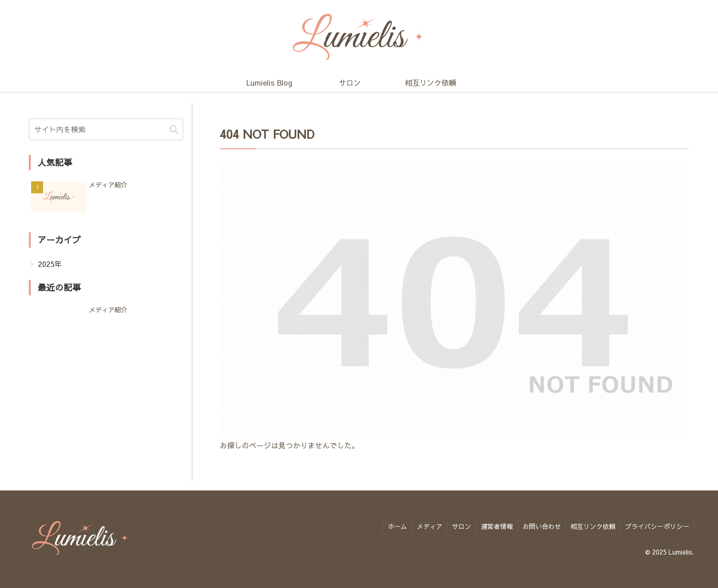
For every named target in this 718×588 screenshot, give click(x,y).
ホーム (397, 526)
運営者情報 (497, 526)
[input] (106, 129)
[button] (174, 129)
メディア (430, 526)
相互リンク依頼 (593, 526)
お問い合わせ (542, 526)
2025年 (50, 264)
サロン (462, 526)
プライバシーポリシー (657, 526)
